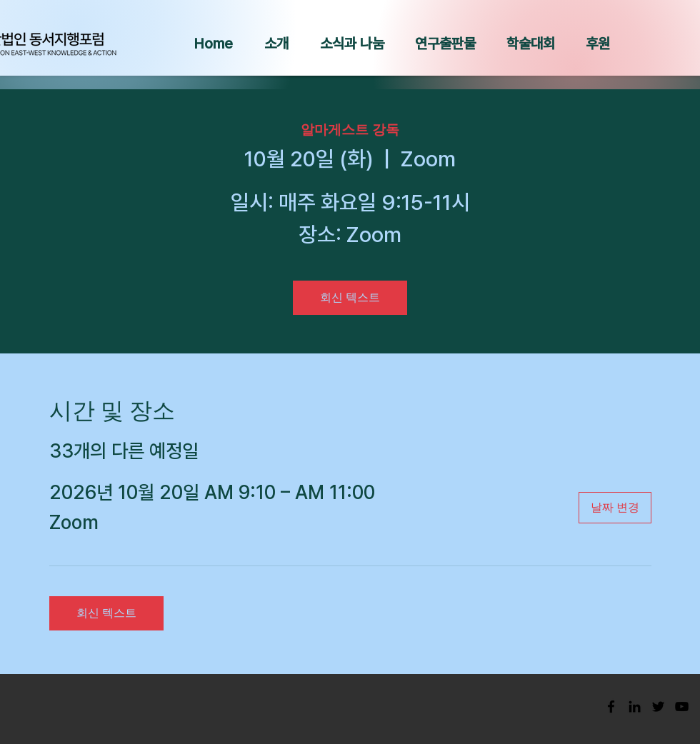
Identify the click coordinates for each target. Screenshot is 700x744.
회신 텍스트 (350, 297)
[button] (276, 44)
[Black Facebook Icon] (611, 707)
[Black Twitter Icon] (658, 707)
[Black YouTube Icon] (682, 707)
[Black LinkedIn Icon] (635, 707)
